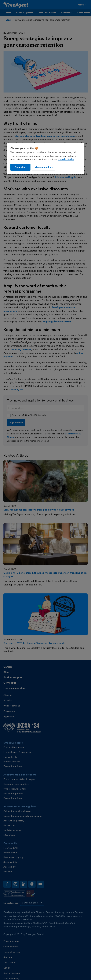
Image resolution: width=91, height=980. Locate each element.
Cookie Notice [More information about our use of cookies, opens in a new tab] (66, 159)
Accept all (20, 167)
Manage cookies (43, 167)
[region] (45, 159)
